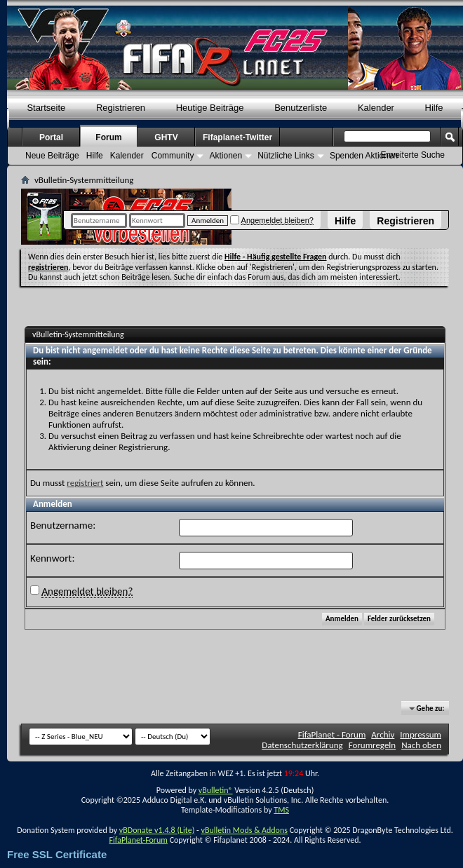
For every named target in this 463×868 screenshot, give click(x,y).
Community (173, 156)
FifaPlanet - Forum (332, 734)
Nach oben (421, 745)
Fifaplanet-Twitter (237, 137)
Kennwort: (52, 558)
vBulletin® (216, 790)
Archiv (383, 734)
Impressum (421, 734)
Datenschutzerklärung (302, 745)
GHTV (166, 137)
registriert (85, 483)
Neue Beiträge (52, 156)
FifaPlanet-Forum (138, 840)
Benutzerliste (301, 108)
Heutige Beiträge (210, 108)
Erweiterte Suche (413, 155)
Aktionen (226, 156)
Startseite (46, 108)
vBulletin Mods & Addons (244, 830)
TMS (281, 810)
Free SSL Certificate (57, 854)
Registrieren (405, 221)
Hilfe (345, 221)
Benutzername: (63, 525)
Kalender (376, 108)
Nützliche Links (286, 156)
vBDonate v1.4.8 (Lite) (157, 830)
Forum (108, 137)
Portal (51, 137)
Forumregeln (373, 745)
